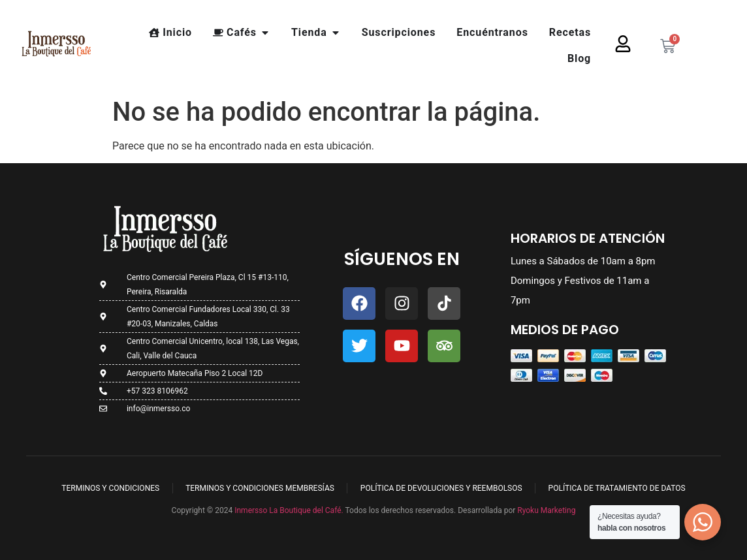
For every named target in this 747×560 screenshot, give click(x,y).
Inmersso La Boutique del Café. (288, 510)
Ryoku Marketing (546, 510)
